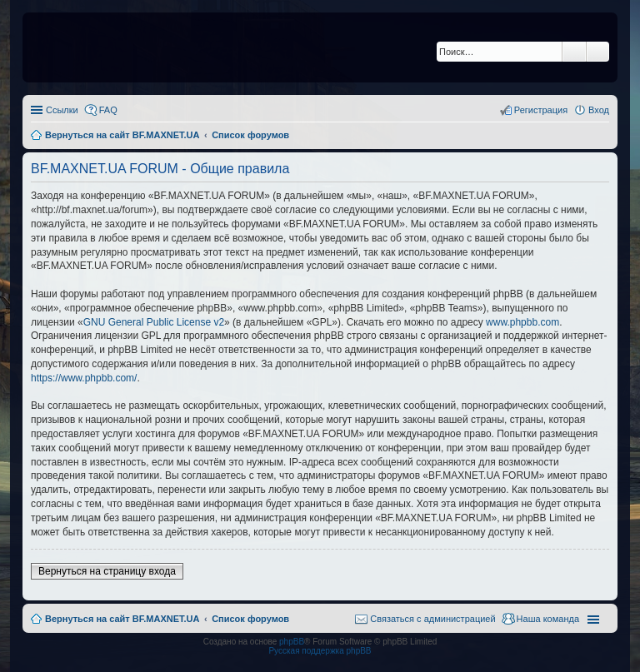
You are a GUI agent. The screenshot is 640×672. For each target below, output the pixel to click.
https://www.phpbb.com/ (84, 378)
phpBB (292, 642)
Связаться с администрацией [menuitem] (432, 619)
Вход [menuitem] (599, 110)
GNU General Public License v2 (154, 322)
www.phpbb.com (522, 322)
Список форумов (250, 619)
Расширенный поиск (598, 52)
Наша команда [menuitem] (548, 619)
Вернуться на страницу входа (107, 571)
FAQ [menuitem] (108, 110)
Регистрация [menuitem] (541, 110)
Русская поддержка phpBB (320, 651)
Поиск (574, 52)
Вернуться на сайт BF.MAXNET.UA (122, 619)
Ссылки (62, 110)
